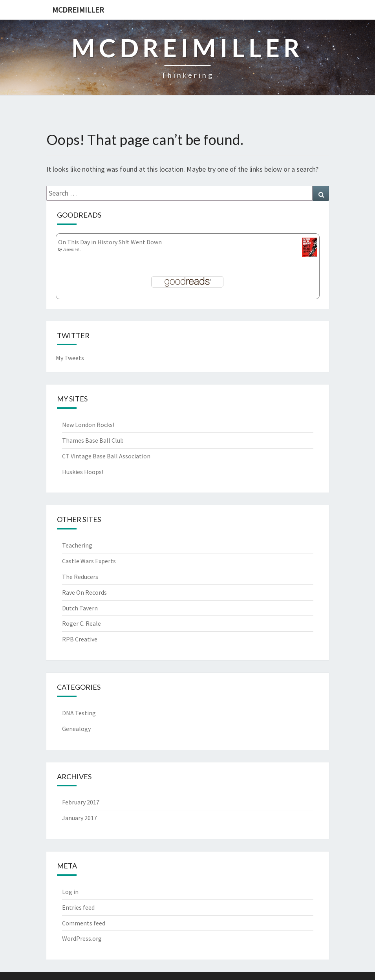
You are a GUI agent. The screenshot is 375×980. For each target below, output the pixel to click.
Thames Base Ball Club (93, 440)
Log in (70, 892)
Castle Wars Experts (89, 561)
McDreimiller (78, 10)
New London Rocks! (88, 425)
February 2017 (81, 802)
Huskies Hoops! (83, 472)
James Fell (72, 249)
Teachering (77, 545)
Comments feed (84, 923)
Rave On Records (84, 592)
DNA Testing (79, 713)
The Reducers (80, 577)
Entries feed (78, 907)
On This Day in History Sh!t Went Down (110, 242)
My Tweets (70, 358)
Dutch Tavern (80, 608)
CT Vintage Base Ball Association (106, 456)
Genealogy (76, 729)
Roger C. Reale (81, 623)
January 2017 (80, 818)
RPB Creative (80, 639)
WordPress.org (82, 938)
